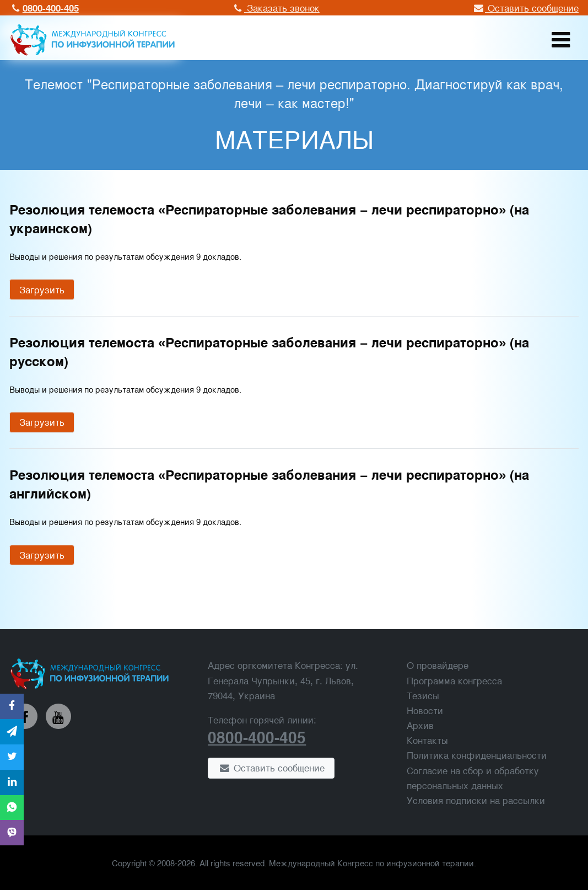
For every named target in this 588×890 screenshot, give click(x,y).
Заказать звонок (275, 7)
